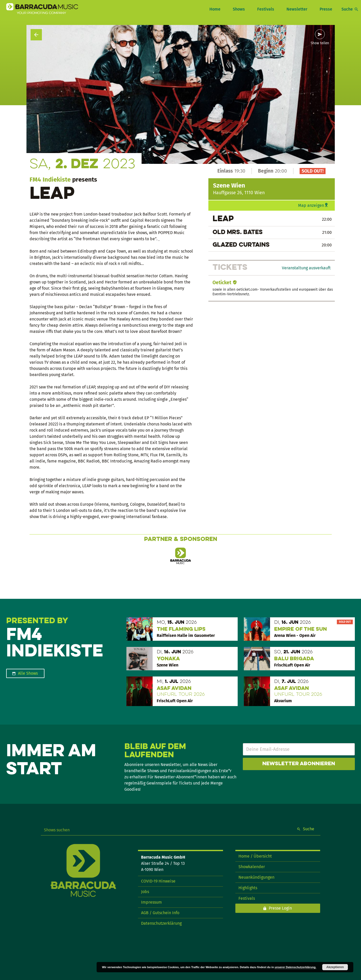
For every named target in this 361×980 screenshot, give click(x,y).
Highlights (248, 888)
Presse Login (280, 908)
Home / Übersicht (255, 856)
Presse (326, 9)
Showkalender (252, 867)
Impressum (151, 902)
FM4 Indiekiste (50, 180)
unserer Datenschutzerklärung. (295, 967)
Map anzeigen (311, 205)
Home (215, 9)
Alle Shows (28, 673)
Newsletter (297, 9)
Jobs (145, 892)
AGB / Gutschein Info (160, 913)
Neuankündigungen (256, 877)
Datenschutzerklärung (161, 923)
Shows (239, 9)
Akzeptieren (335, 967)
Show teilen (320, 43)
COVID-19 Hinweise (158, 881)
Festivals (266, 9)
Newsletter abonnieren (299, 764)
